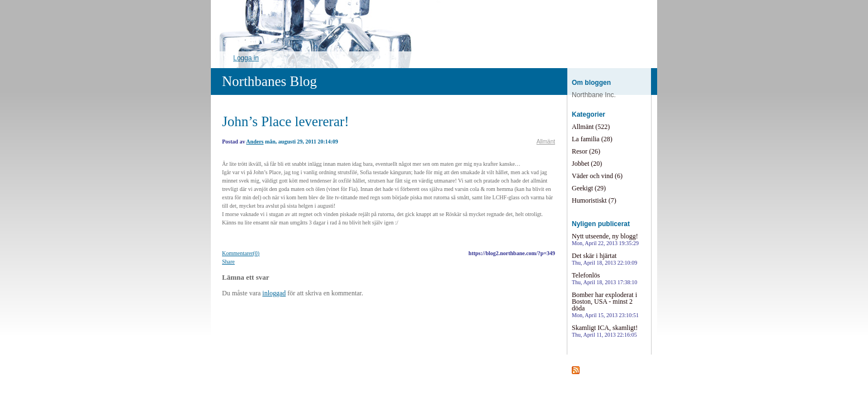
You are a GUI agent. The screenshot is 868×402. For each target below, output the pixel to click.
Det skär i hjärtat (604, 259)
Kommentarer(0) (241, 253)
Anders (255, 142)
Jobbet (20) (587, 164)
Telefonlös (604, 278)
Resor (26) (586, 151)
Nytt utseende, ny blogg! (605, 239)
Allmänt (546, 142)
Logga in (246, 58)
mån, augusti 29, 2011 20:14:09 (302, 142)
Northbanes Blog (269, 81)
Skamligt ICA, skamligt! (605, 331)
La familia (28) (592, 139)
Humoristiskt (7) (594, 200)
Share (228, 262)
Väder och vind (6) (597, 176)
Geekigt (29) (589, 188)
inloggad (274, 293)
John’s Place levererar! (286, 121)
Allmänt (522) (591, 127)
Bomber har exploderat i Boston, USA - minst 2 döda (605, 305)
